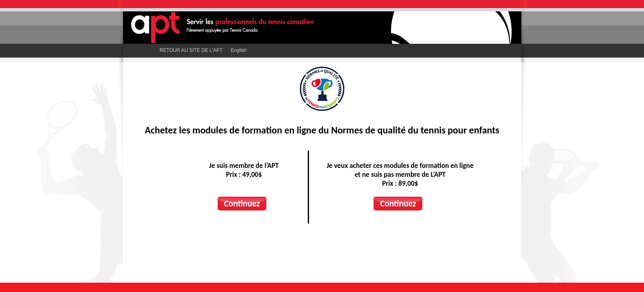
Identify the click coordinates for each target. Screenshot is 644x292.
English (239, 50)
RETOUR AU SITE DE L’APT (191, 50)
